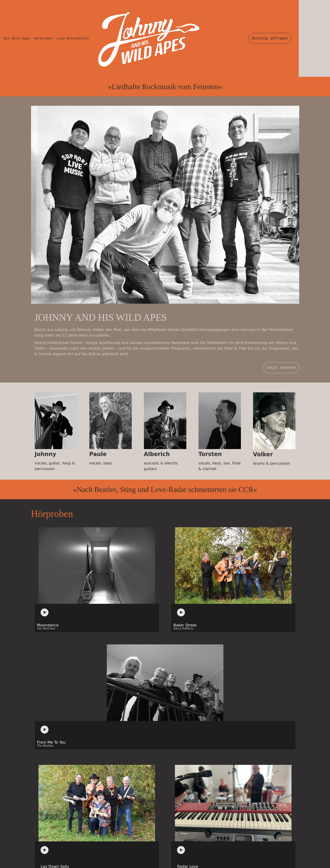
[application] (46, 416)
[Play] (45, 416)
